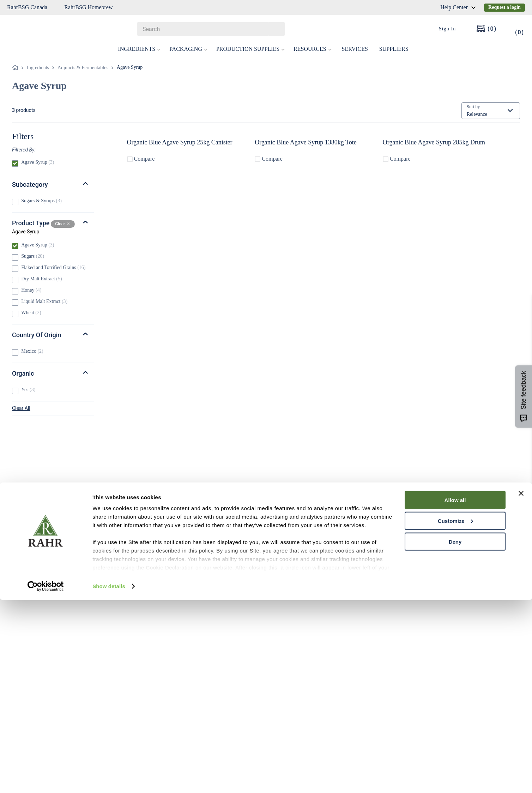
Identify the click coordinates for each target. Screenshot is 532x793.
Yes (28, 390)
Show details (109, 779)
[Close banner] (521, 686)
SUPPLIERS (394, 49)
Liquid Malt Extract (44, 301)
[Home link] (17, 68)
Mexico (32, 351)
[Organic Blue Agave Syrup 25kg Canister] (189, 148)
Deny (455, 735)
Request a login (504, 7)
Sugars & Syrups (41, 201)
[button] (53, 150)
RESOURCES (313, 49)
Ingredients (38, 68)
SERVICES (355, 49)
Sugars (33, 256)
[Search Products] (276, 29)
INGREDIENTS (139, 49)
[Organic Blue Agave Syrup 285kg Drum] (445, 148)
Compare (160, 160)
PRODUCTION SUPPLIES (251, 49)
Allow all (455, 693)
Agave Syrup (130, 67)
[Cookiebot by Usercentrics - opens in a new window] (46, 779)
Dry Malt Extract (41, 279)
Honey (31, 290)
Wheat (31, 313)
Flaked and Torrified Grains (53, 267)
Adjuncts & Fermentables (83, 68)
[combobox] (211, 29)
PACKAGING (189, 49)
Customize (455, 714)
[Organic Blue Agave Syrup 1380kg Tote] (317, 148)
